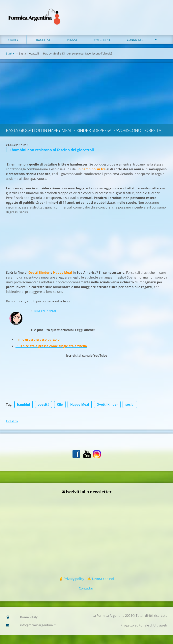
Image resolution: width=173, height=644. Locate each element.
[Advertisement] (86, 93)
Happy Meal (80, 404)
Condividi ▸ (135, 40)
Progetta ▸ (43, 40)
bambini (24, 404)
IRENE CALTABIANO (45, 311)
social (130, 404)
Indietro (12, 421)
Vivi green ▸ (102, 40)
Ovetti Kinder (107, 404)
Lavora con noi (103, 579)
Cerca (163, 12)
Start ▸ (13, 40)
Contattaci (87, 588)
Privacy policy (74, 579)
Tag (9, 404)
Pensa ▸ (72, 40)
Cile (60, 404)
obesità (43, 404)
